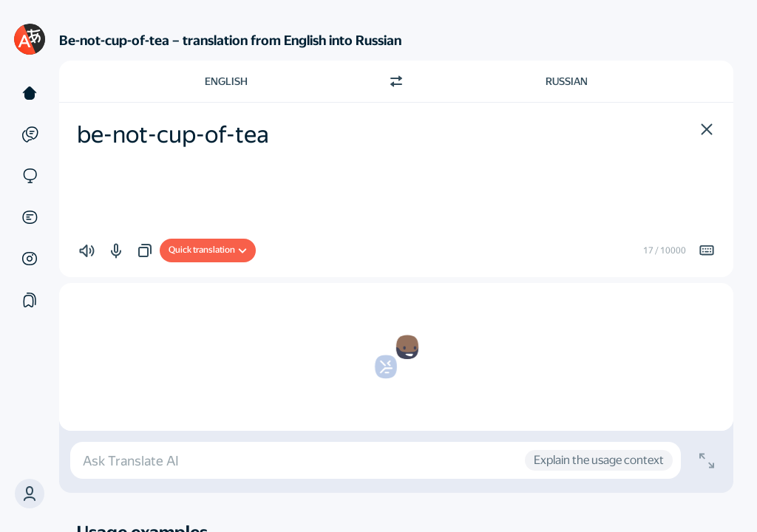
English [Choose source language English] (226, 81)
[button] (30, 494)
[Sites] (30, 176)
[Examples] (30, 134)
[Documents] (30, 217)
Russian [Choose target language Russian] (567, 81)
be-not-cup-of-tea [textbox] (173, 134)
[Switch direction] (396, 81)
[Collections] (30, 300)
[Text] (30, 93)
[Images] (30, 259)
